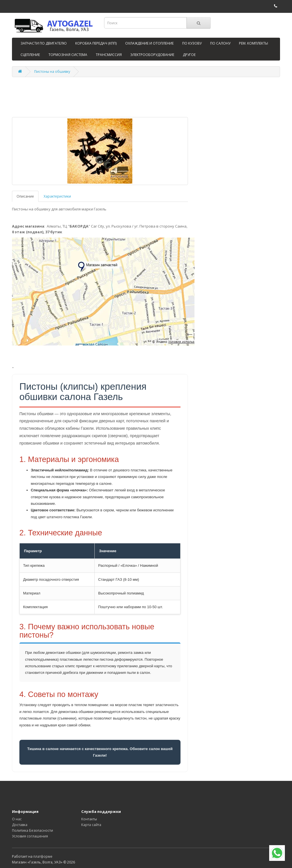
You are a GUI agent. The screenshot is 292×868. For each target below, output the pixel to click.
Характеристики (57, 196)
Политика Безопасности (33, 830)
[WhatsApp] (277, 853)
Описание (25, 196)
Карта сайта (91, 825)
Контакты (89, 819)
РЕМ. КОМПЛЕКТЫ (254, 43)
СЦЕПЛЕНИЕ (30, 55)
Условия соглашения (30, 836)
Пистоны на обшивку (52, 72)
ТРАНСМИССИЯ (109, 55)
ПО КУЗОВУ (192, 43)
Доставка (20, 825)
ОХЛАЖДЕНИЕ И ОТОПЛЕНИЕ (149, 43)
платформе (43, 856)
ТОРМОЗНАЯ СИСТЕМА (68, 55)
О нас (17, 819)
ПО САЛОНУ (220, 43)
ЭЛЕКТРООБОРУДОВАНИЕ (152, 55)
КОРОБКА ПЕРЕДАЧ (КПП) (96, 43)
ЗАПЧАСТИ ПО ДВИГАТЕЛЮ (44, 43)
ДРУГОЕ (189, 55)
